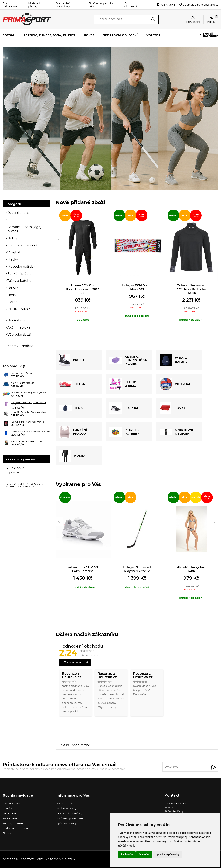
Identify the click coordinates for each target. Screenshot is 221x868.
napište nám (15, 473)
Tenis (11, 295)
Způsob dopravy (67, 824)
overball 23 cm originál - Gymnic (29, 393)
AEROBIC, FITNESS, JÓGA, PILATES (129, 360)
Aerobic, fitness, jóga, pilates (49, 35)
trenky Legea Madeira (23, 383)
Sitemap (8, 833)
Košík (213, 19)
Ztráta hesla (10, 819)
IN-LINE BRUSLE (123, 384)
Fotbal (9, 35)
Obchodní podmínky (63, 5)
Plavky (13, 260)
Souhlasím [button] (127, 855)
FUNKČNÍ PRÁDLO (73, 432)
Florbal (13, 302)
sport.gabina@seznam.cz (201, 5)
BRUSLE (72, 360)
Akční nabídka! (19, 328)
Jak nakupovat (10, 5)
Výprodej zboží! (20, 335)
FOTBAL (73, 384)
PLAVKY (172, 408)
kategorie (211, 35)
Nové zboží (16, 321)
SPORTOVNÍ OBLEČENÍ (176, 432)
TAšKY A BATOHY (174, 360)
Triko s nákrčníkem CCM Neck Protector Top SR (191, 289)
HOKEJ (72, 456)
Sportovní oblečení (120, 35)
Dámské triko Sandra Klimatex (28, 422)
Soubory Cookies (13, 824)
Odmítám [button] (144, 855)
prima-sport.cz (23, 860)
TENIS (71, 408)
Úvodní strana (19, 213)
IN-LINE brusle (19, 309)
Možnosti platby (35, 5)
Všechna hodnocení (75, 662)
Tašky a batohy (19, 281)
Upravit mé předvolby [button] (167, 855)
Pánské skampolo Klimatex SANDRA (31, 432)
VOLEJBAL (175, 384)
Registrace (9, 814)
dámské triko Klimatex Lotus (27, 441)
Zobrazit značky (20, 346)
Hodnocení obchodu (15, 829)
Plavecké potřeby (21, 267)
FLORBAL (124, 408)
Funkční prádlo (19, 274)
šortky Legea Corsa (22, 373)
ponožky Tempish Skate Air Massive (30, 412)
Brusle (13, 288)
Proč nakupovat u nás (101, 5)
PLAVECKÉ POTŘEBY (125, 432)
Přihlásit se (9, 809)
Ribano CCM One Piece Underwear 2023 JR (83, 289)
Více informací (130, 5)
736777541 (168, 5)
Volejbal (154, 35)
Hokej (89, 35)
